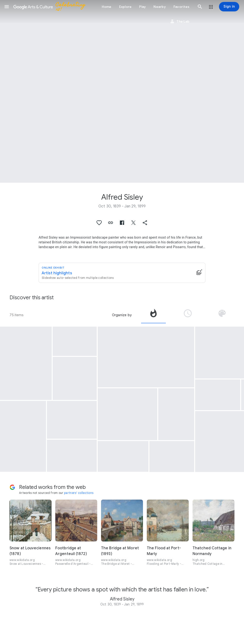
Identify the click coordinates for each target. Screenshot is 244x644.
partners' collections (79, 493)
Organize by (122, 315)
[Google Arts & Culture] (51, 7)
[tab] (153, 315)
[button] (7, 7)
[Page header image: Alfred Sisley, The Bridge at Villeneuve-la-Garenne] (122, 91)
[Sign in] (229, 7)
